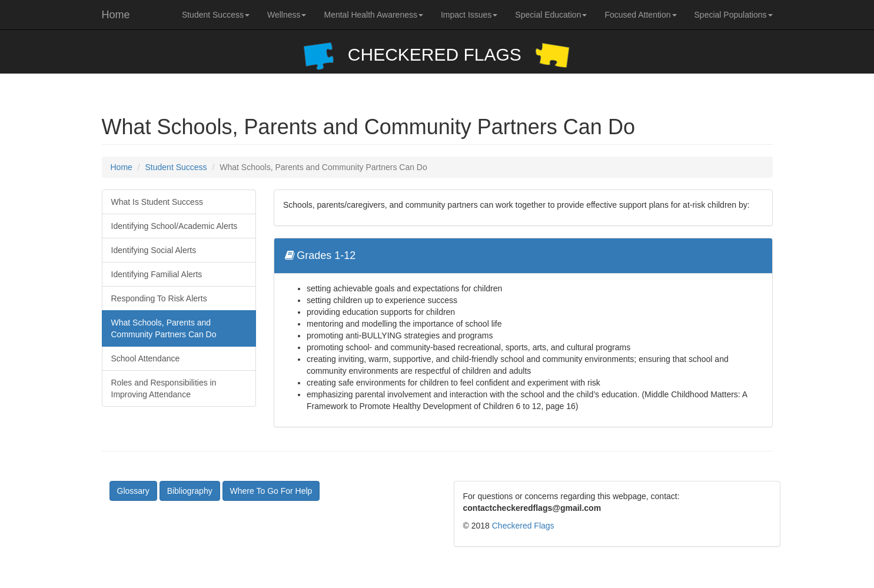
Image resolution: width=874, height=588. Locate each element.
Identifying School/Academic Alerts (175, 226)
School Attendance (146, 358)
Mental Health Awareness (373, 15)
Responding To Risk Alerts (159, 298)
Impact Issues (469, 15)
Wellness (287, 15)
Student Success (216, 15)
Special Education (551, 15)
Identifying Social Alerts (154, 250)
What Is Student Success (157, 202)
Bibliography (190, 491)
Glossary (133, 491)
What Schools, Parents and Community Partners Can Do (164, 328)
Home (116, 15)
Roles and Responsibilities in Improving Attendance (164, 388)
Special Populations (734, 15)
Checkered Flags (523, 526)
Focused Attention (640, 15)
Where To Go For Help (271, 491)
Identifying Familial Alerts (157, 274)
